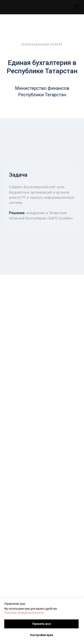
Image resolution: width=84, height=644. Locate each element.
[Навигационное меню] (76, 7)
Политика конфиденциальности (24, 613)
